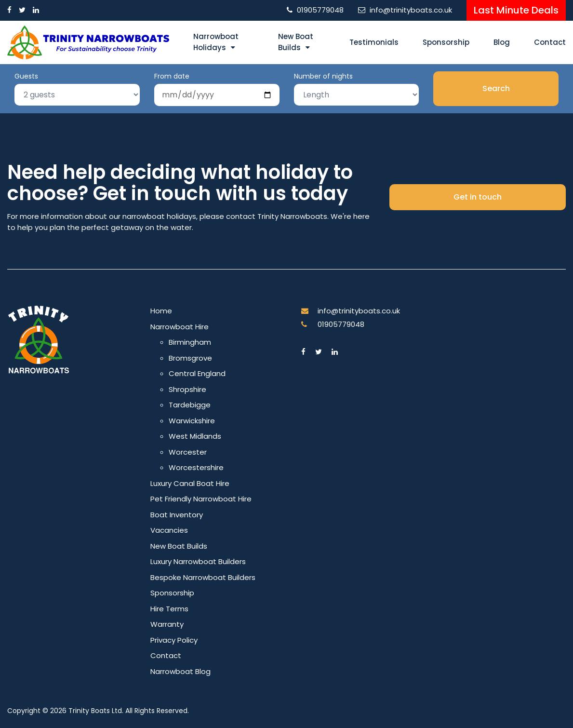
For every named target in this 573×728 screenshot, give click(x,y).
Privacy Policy (174, 640)
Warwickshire (192, 421)
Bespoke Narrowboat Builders (203, 577)
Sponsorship (446, 42)
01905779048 (320, 10)
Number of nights (323, 76)
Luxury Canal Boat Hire (190, 483)
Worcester (188, 452)
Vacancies (169, 530)
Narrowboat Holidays (216, 42)
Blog (502, 42)
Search (496, 88)
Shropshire (187, 389)
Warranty (167, 624)
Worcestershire (196, 467)
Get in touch (478, 197)
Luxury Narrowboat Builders (198, 561)
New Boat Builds (296, 42)
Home (161, 311)
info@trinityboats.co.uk (411, 10)
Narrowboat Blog (180, 671)
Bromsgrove (190, 358)
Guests (26, 76)
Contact (550, 42)
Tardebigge (190, 405)
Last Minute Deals (516, 10)
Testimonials (374, 42)
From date (172, 76)
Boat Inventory (177, 515)
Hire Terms (169, 609)
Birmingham (190, 342)
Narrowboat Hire (180, 327)
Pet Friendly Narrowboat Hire (201, 499)
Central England (197, 373)
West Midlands (195, 436)
